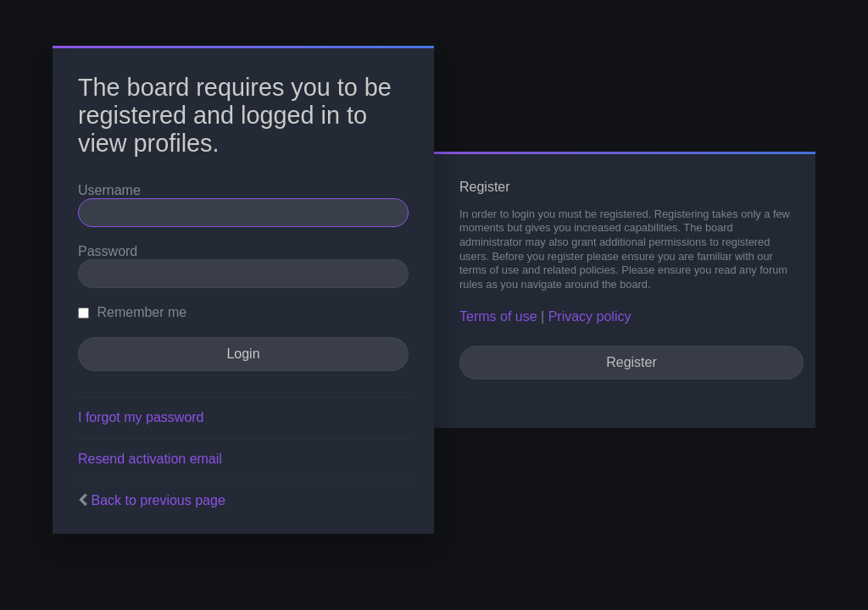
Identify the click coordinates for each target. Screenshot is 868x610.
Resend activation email (150, 459)
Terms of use (498, 316)
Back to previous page (158, 500)
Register (632, 362)
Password (108, 251)
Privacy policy (590, 316)
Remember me (132, 312)
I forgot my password (141, 417)
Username (109, 190)
